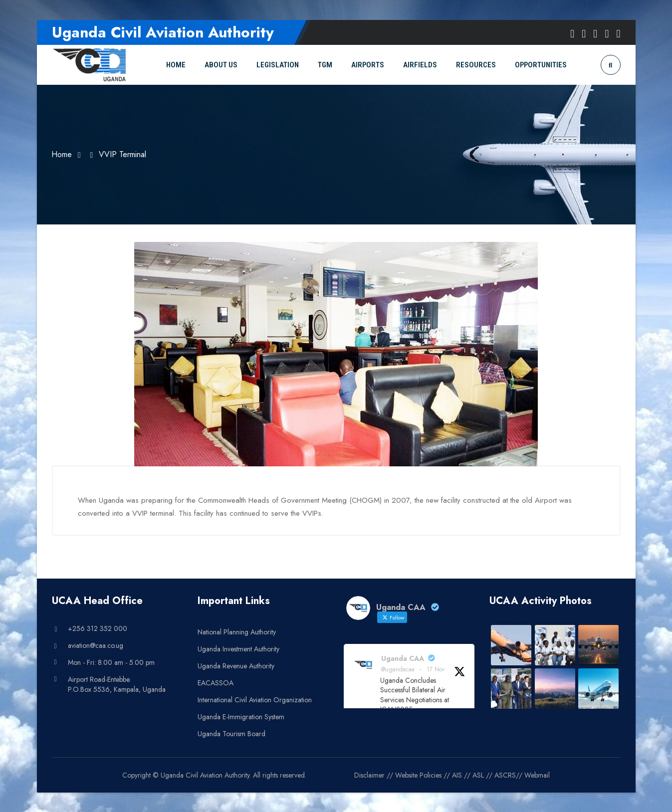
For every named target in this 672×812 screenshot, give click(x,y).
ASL (478, 775)
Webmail (537, 775)
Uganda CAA (403, 658)
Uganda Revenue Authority (236, 665)
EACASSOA (216, 682)
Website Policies (418, 775)
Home (62, 154)
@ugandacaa (398, 669)
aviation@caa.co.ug (96, 645)
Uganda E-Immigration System (241, 716)
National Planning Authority (237, 631)
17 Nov (436, 669)
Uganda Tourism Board (231, 733)
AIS (457, 775)
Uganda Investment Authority (238, 648)
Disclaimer (369, 775)
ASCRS (505, 775)
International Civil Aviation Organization (255, 699)
